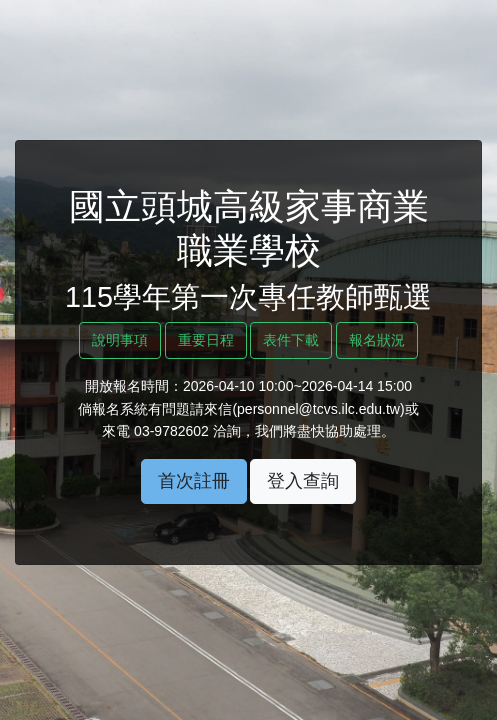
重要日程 (206, 340)
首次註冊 (194, 481)
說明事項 (120, 340)
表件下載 (291, 340)
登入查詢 (303, 481)
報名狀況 (377, 340)
